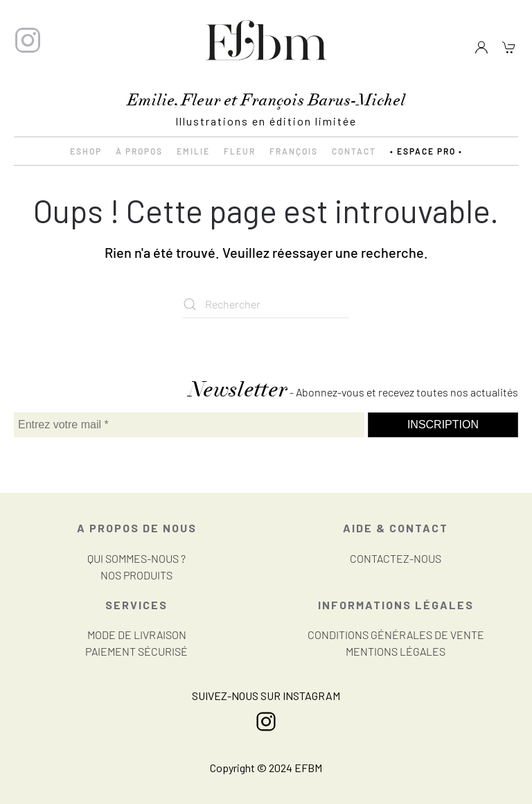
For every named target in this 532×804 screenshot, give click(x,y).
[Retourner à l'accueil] (266, 41)
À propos (139, 151)
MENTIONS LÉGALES (396, 651)
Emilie (193, 151)
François (294, 151)
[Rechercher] (266, 304)
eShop (86, 151)
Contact (354, 151)
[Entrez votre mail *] (189, 425)
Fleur (240, 151)
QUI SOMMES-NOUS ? (136, 558)
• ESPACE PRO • (426, 151)
